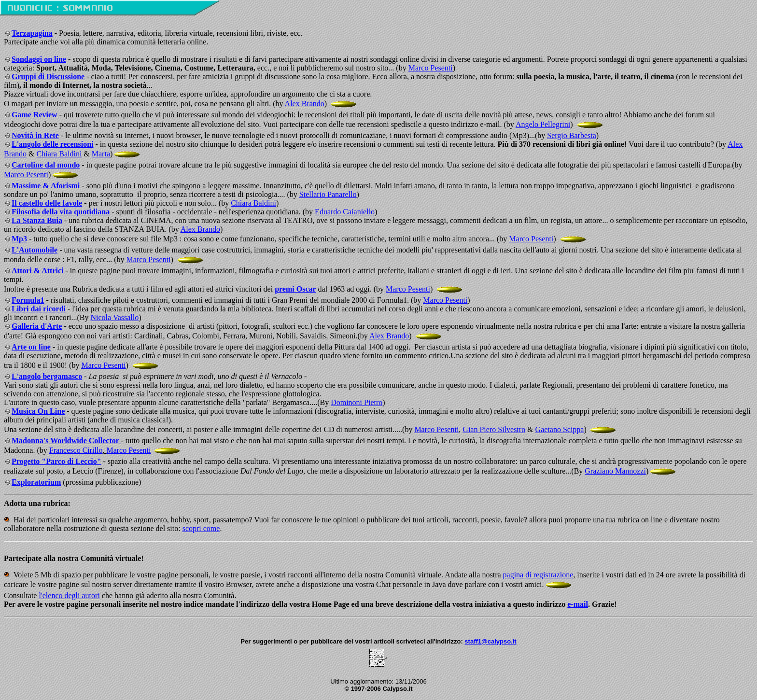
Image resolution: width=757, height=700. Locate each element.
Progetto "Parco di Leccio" (56, 461)
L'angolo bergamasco (47, 376)
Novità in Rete (35, 135)
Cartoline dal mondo (46, 165)
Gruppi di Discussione (48, 77)
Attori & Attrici (38, 271)
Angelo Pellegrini (543, 124)
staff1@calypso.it (490, 641)
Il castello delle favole (47, 203)
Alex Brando (305, 104)
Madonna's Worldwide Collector (66, 441)
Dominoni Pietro (357, 402)
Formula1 (28, 300)
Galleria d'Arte (37, 326)
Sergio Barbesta (571, 135)
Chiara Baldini (59, 154)
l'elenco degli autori (69, 595)
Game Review (35, 115)
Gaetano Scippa (560, 429)
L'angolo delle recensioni (52, 144)
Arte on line (31, 347)
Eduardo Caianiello (345, 212)
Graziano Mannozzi (615, 471)
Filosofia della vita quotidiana (61, 212)
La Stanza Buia (37, 220)
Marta (101, 154)
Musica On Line (38, 411)
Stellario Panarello (328, 194)
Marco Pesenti (431, 68)
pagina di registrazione (538, 575)
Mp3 (19, 239)
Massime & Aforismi (46, 186)
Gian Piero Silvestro (494, 429)
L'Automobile (35, 250)
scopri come (201, 528)
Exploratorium (36, 482)
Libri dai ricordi (39, 309)
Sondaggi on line (39, 59)
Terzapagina (32, 33)
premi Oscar (295, 289)
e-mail (578, 604)
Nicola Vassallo (115, 317)
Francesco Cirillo (76, 450)
